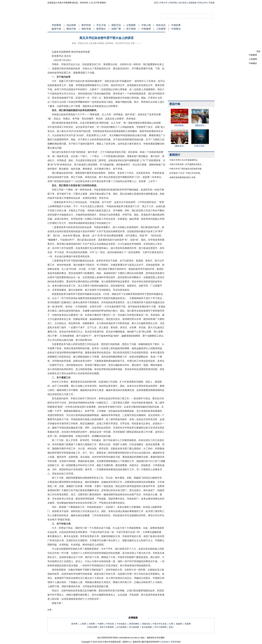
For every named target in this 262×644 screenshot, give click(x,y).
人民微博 (161, 29)
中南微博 (146, 29)
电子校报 (131, 29)
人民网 (83, 624)
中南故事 (176, 25)
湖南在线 (146, 624)
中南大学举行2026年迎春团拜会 (183, 160)
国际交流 (116, 25)
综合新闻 (71, 25)
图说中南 (71, 29)
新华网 (74, 624)
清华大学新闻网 (107, 627)
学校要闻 (56, 25)
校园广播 (116, 29)
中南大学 (163, 3)
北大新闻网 (121, 627)
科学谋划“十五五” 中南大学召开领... (185, 173)
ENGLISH (203, 3)
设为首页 (183, 3)
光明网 (92, 624)
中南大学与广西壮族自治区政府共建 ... (186, 169)
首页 (156, 3)
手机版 (212, 3)
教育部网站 (134, 624)
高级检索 (192, 3)
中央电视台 (122, 624)
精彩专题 (86, 29)
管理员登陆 (176, 642)
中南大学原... (200, 146)
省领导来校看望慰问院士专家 (182, 177)
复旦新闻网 (147, 627)
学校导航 (173, 3)
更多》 (172, 627)
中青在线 (110, 624)
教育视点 (101, 29)
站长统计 (166, 642)
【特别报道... (179, 125)
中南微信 (176, 29)
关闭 (258, 51)
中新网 (100, 624)
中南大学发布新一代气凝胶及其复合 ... (186, 164)
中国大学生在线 (160, 624)
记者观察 (131, 25)
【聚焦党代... (200, 125)
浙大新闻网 (134, 627)
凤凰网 (188, 624)
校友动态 (161, 25)
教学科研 (86, 25)
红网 (171, 624)
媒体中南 (56, 29)
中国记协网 (92, 627)
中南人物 (146, 25)
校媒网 (179, 624)
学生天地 (101, 25)
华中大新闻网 (160, 627)
